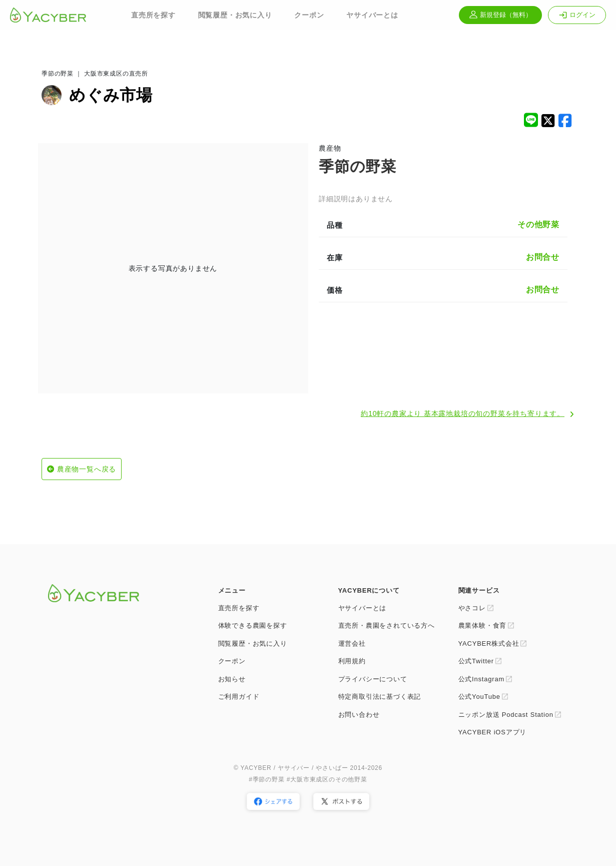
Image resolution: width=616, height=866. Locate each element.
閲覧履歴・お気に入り (235, 15)
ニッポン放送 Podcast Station (506, 715)
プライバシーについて (373, 679)
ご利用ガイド (239, 697)
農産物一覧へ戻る (87, 469)
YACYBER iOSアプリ (493, 732)
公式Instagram (482, 679)
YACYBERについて (369, 590)
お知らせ (232, 679)
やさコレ (472, 608)
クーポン (309, 15)
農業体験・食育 (483, 625)
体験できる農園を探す (253, 625)
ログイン (577, 15)
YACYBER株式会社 (489, 643)
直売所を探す (153, 15)
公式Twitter (476, 661)
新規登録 (500, 15)
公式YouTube (479, 697)
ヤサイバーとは (372, 15)
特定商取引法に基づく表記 (380, 697)
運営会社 (352, 643)
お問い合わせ (359, 715)
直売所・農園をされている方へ (387, 625)
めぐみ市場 (111, 95)
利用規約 (352, 661)
